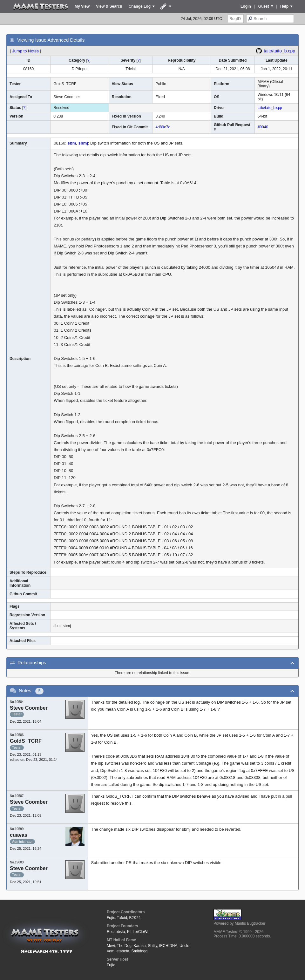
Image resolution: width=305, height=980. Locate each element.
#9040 (263, 127)
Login (246, 6)
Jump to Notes (25, 51)
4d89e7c (163, 127)
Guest (264, 6)
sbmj (83, 143)
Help (284, 6)
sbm (72, 143)
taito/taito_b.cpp (279, 51)
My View (82, 6)
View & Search (109, 6)
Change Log (140, 6)
